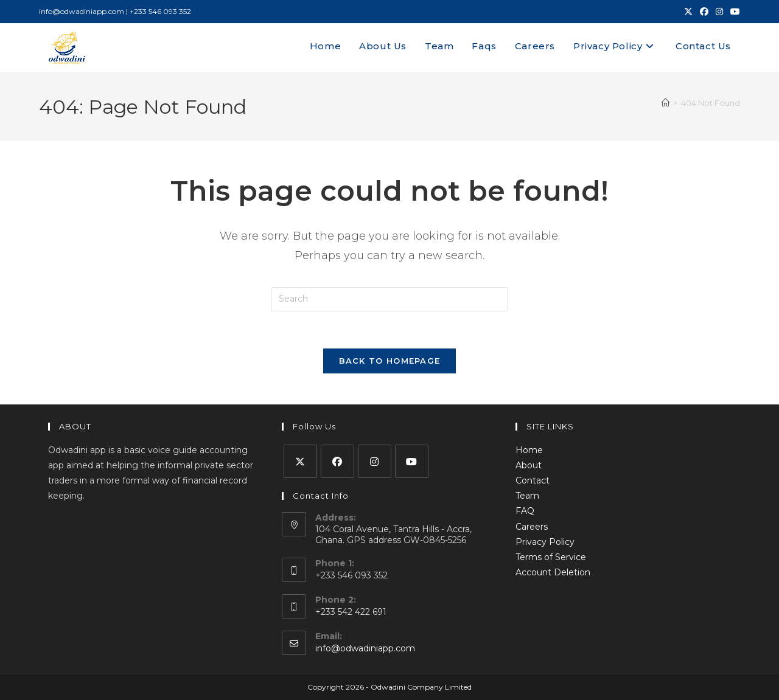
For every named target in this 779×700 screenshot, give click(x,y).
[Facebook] (337, 461)
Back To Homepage (390, 361)
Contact (533, 480)
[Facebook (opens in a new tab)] (704, 12)
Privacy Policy (545, 542)
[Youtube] (412, 461)
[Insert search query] (389, 299)
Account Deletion (553, 572)
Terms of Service (551, 557)
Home (529, 450)
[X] (300, 461)
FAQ (525, 511)
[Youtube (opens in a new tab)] (733, 12)
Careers (532, 527)
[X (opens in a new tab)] (688, 12)
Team (527, 496)
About (529, 465)
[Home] (665, 103)
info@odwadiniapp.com (365, 648)
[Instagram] (375, 461)
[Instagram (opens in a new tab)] (719, 12)
